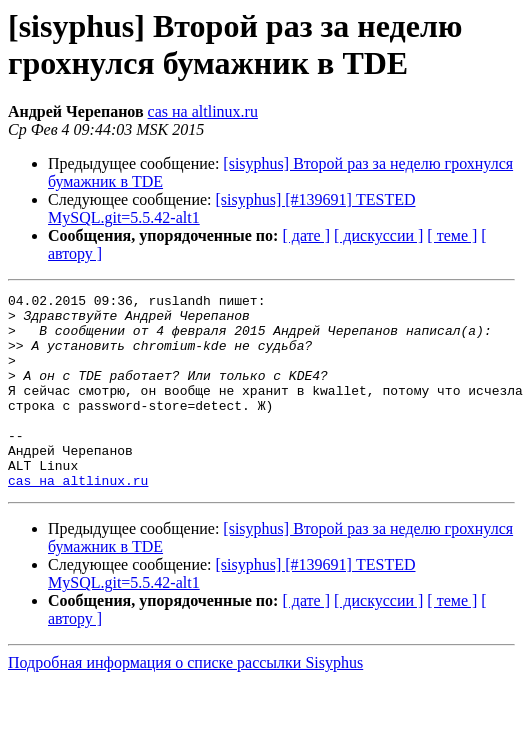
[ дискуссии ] (378, 235)
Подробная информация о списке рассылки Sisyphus (185, 701)
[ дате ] (306, 235)
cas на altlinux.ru (203, 111)
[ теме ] (452, 235)
